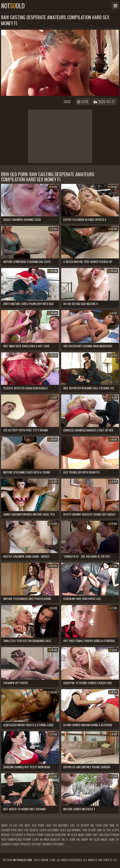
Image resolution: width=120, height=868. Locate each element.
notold (13, 6)
